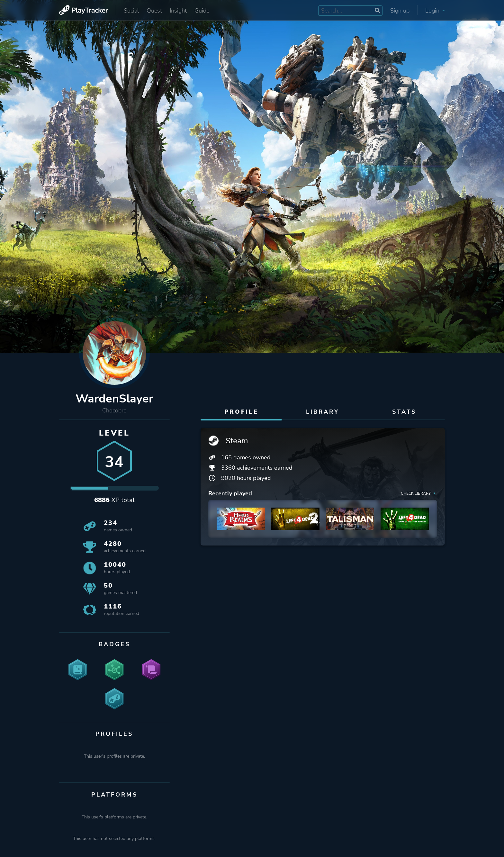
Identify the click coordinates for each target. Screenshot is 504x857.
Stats (404, 412)
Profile (241, 412)
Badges (114, 644)
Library (323, 412)
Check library (419, 493)
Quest (154, 11)
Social (131, 11)
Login (435, 11)
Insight (178, 11)
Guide (202, 11)
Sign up (400, 11)
